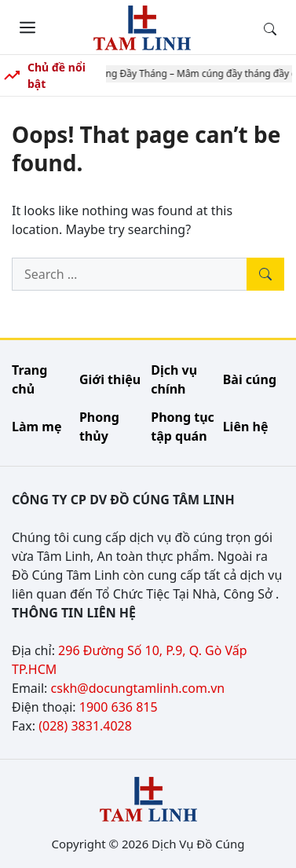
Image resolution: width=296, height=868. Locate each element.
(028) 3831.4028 (85, 726)
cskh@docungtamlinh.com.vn (138, 688)
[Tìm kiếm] (265, 274)
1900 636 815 (119, 707)
